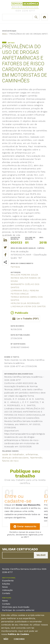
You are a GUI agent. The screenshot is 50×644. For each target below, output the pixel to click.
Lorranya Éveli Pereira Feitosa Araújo (25, 292)
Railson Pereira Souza (24, 275)
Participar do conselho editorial (18, 610)
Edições (6, 584)
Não (6, 640)
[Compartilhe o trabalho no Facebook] (5, 255)
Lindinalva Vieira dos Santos (28, 306)
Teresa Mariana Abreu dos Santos (27, 298)
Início (4, 34)
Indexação (7, 590)
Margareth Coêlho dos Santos (25, 286)
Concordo (19, 640)
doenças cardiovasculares (15, 458)
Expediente (8, 581)
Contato (6, 593)
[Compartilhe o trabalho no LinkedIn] (5, 240)
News (5, 587)
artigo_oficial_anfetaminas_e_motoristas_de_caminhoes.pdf (25, 319)
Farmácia (15, 267)
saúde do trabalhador (13, 454)
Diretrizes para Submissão (16, 607)
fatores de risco (10, 461)
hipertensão (36, 458)
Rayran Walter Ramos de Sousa (26, 279)
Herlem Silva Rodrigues (25, 303)
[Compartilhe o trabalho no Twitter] (5, 247)
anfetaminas (32, 454)
